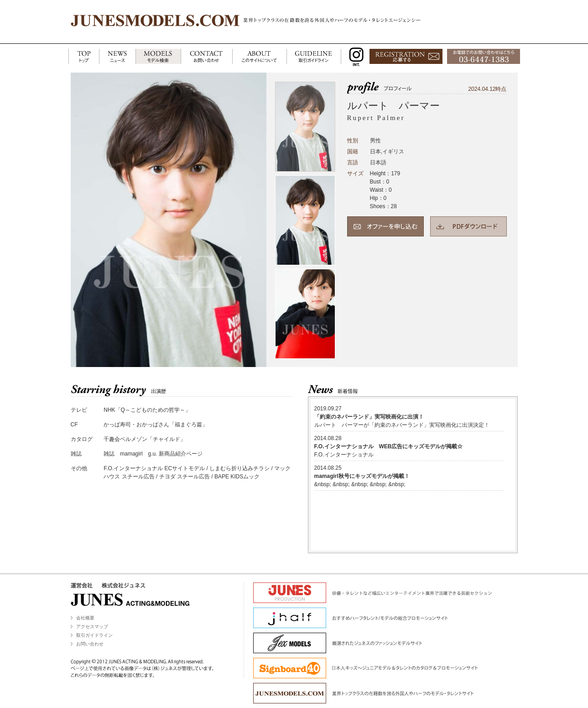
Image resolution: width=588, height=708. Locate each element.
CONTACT (206, 57)
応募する (406, 57)
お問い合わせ (90, 644)
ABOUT (259, 57)
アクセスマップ (92, 627)
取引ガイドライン (94, 635)
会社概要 (85, 618)
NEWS (117, 57)
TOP (84, 57)
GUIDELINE (314, 57)
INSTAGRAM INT (354, 57)
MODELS (158, 57)
